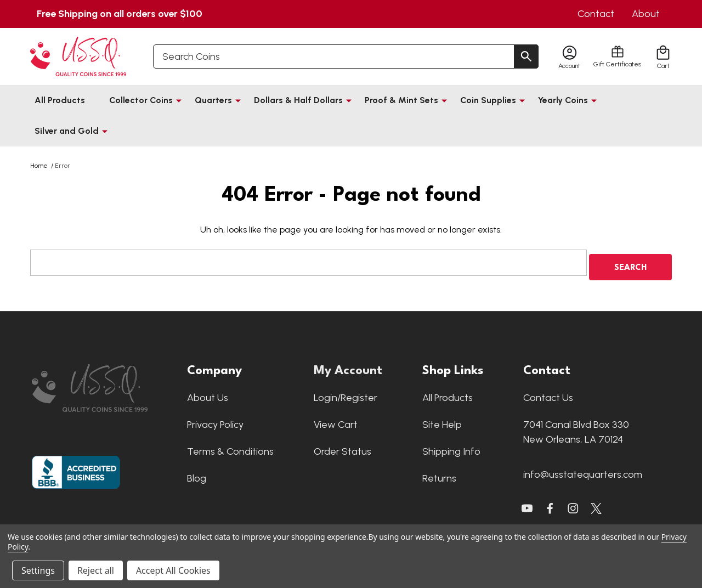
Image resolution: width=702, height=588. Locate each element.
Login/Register (346, 393)
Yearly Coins (563, 100)
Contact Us (548, 393)
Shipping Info (451, 447)
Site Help (442, 420)
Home (39, 166)
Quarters (213, 100)
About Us (208, 393)
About (646, 14)
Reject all (96, 570)
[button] (104, 384)
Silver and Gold (67, 131)
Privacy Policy (215, 420)
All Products (60, 100)
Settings (38, 570)
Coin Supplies (488, 100)
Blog (197, 474)
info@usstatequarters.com (583, 470)
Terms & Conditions (230, 447)
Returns (439, 474)
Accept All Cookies (173, 570)
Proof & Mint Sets (401, 100)
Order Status (342, 447)
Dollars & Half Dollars (298, 100)
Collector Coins (141, 100)
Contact (596, 14)
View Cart (336, 420)
